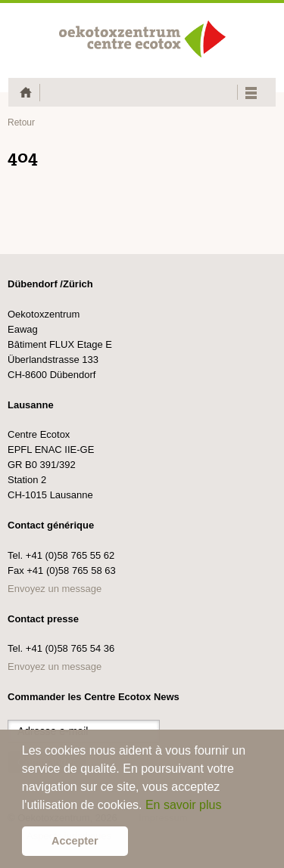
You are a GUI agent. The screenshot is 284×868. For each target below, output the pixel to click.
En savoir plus (184, 805)
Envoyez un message (55, 589)
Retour (21, 122)
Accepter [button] (75, 841)
